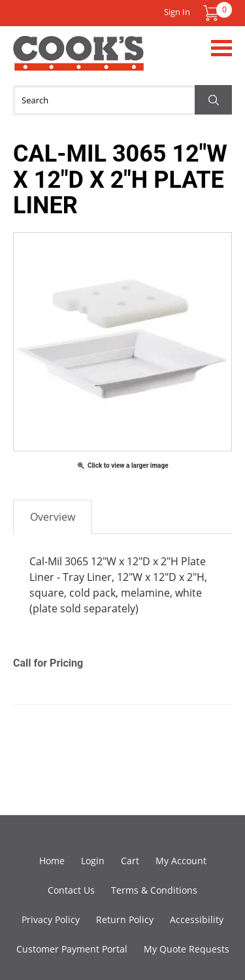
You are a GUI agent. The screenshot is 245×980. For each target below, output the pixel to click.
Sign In (177, 12)
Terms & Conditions (154, 890)
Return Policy (125, 919)
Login (93, 861)
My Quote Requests (187, 949)
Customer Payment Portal (72, 949)
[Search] (122, 100)
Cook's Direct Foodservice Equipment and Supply (78, 61)
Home (52, 861)
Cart (130, 861)
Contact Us (71, 890)
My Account (181, 861)
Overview (53, 517)
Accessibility (197, 919)
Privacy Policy (51, 919)
